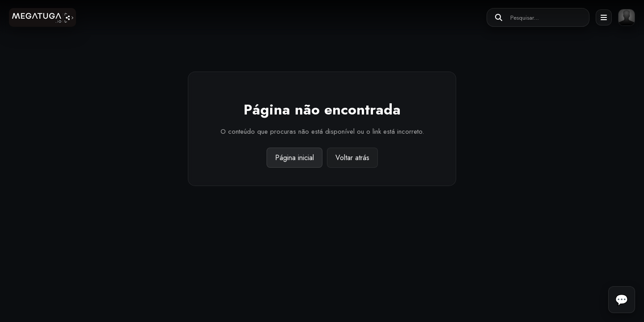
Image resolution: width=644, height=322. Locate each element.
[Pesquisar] (499, 18)
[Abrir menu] (604, 17)
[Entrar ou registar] (627, 17)
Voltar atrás (352, 158)
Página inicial (294, 158)
